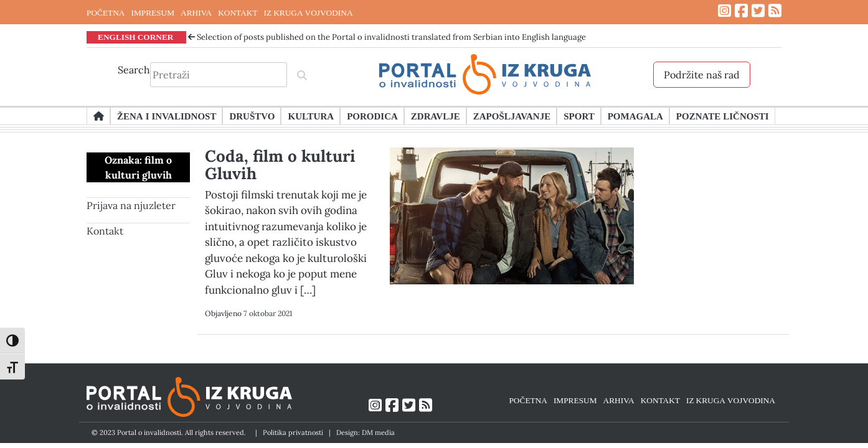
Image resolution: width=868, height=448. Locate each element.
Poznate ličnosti (723, 116)
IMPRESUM (153, 12)
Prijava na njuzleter (131, 205)
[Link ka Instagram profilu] (724, 11)
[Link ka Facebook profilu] (741, 11)
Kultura (311, 116)
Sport (579, 116)
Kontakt (105, 231)
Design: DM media (366, 432)
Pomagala (635, 116)
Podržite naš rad (702, 75)
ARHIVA (196, 12)
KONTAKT (238, 12)
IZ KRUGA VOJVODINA (309, 12)
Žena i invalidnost (167, 116)
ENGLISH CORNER (136, 37)
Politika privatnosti (293, 432)
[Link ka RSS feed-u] (775, 11)
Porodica (372, 116)
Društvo (252, 116)
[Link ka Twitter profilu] (758, 11)
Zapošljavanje (512, 116)
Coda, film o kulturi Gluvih (280, 165)
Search (134, 70)
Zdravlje (436, 116)
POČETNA (106, 12)
